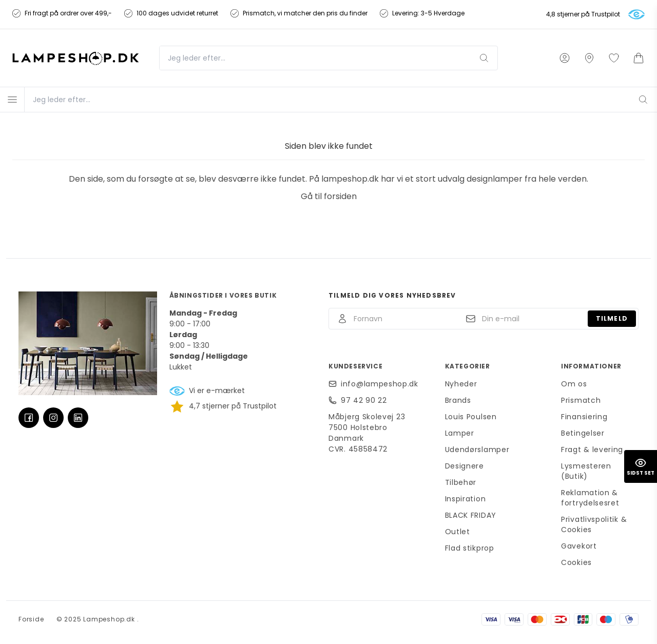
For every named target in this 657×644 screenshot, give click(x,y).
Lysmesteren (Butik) (586, 471)
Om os (574, 384)
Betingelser (583, 433)
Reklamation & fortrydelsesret (590, 498)
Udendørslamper (477, 450)
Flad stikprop (470, 548)
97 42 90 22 (364, 400)
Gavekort (579, 546)
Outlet (458, 532)
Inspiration (466, 499)
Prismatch (581, 400)
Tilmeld (612, 318)
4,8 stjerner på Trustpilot (583, 14)
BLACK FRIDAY (471, 515)
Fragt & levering (592, 450)
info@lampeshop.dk (380, 384)
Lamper (460, 433)
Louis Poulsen (471, 417)
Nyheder (461, 384)
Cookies (576, 562)
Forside (31, 619)
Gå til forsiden (329, 196)
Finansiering (584, 417)
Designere (465, 466)
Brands (458, 400)
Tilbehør (461, 482)
